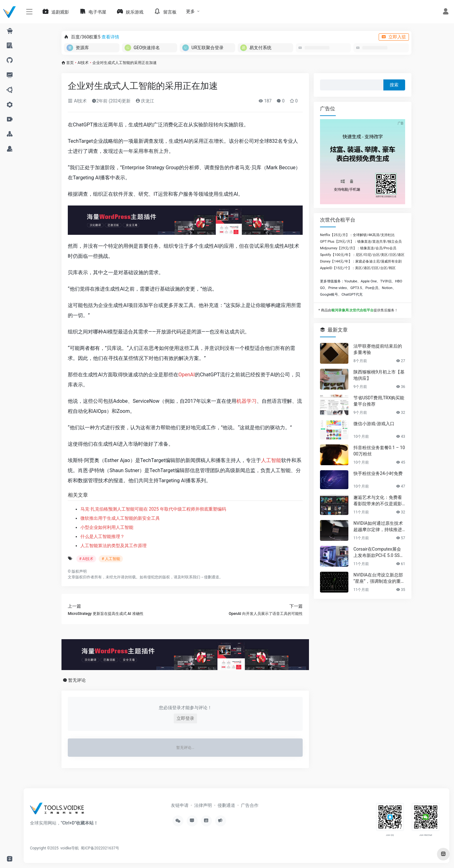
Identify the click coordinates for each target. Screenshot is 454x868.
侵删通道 (212, 577)
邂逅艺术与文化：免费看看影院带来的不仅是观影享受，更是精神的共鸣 (378, 501)
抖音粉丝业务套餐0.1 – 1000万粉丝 (379, 451)
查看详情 (110, 37)
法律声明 (203, 805)
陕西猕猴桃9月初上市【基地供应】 (379, 375)
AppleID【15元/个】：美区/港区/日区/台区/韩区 (358, 268)
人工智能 (271, 460)
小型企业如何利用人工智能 (107, 527)
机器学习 (247, 401)
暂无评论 (77, 680)
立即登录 (185, 718)
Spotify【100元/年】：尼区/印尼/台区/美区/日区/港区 (362, 255)
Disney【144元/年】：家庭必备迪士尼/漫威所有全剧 (361, 261)
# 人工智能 (111, 559)
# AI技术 (86, 559)
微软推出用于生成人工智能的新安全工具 (120, 518)
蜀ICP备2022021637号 (100, 848)
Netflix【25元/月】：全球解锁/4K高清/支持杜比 (357, 235)
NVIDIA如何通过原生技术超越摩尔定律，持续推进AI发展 (379, 527)
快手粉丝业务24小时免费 (378, 473)
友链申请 (180, 805)
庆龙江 (145, 101)
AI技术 (83, 63)
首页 (70, 63)
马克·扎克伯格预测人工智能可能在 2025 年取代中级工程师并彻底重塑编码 (153, 509)
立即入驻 (394, 37)
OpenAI (187, 375)
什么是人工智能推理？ (102, 536)
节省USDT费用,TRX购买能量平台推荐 (379, 401)
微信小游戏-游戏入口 (374, 424)
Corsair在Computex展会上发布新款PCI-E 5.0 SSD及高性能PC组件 (378, 553)
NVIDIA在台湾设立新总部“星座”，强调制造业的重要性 (379, 578)
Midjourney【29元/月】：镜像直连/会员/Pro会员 (358, 248)
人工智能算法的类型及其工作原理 (113, 546)
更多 (190, 11)
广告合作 (250, 805)
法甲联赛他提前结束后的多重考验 (378, 349)
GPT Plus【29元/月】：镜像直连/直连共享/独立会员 (361, 242)
